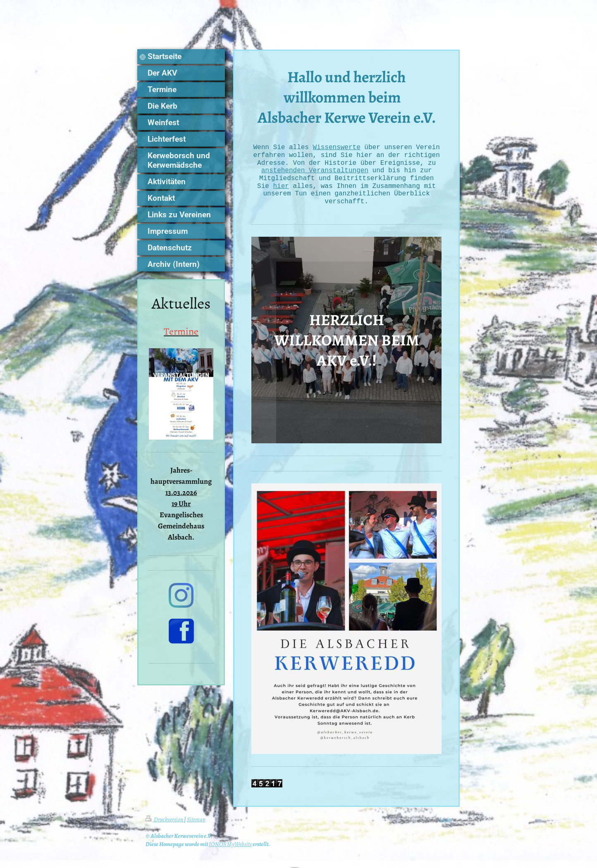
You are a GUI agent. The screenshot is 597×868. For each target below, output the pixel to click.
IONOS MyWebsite (230, 847)
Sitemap (196, 823)
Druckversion (165, 823)
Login (445, 823)
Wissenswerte (337, 147)
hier (281, 188)
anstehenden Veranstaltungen (315, 172)
